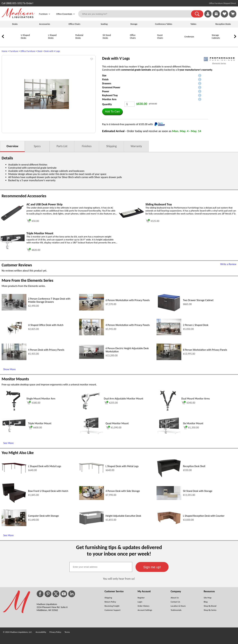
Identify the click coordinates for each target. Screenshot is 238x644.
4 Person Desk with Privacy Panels (46, 350)
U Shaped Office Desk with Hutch (46, 325)
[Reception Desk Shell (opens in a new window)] (169, 477)
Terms (67, 632)
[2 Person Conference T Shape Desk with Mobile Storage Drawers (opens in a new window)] (14, 310)
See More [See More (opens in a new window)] (8, 443)
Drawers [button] (107, 83)
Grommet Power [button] (111, 87)
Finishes (87, 146)
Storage (134, 24)
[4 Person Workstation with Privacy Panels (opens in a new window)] (92, 334)
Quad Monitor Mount (117, 423)
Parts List (62, 146)
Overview (12, 146)
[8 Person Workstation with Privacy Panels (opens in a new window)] (169, 359)
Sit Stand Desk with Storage (198, 491)
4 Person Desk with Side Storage (123, 491)
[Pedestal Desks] (67, 42)
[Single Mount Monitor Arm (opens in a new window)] (13, 411)
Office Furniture (28, 51)
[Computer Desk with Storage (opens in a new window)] (14, 525)
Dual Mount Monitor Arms (196, 399)
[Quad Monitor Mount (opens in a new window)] (92, 433)
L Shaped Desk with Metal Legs (45, 466)
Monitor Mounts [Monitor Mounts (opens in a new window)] (15, 379)
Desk (40, 51)
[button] (197, 14)
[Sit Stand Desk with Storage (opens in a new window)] (169, 499)
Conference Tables (164, 24)
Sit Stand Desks (107, 37)
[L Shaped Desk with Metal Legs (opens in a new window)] (14, 473)
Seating (104, 24)
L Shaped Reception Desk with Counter (204, 516)
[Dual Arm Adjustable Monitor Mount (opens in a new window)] (91, 411)
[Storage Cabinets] (203, 42)
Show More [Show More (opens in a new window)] (10, 369)
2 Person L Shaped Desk (196, 325)
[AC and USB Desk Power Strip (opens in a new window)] (12, 220)
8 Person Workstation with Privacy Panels (205, 350)
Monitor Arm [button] (109, 99)
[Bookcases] (231, 42)
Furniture (14, 51)
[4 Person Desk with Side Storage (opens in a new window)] (92, 499)
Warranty (136, 146)
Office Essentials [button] (66, 14)
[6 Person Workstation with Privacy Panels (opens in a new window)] (92, 310)
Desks (15, 24)
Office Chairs (74, 24)
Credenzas (189, 37)
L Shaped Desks (52, 37)
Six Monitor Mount (193, 423)
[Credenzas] (176, 42)
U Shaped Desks (25, 37)
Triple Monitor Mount (40, 423)
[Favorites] (224, 17)
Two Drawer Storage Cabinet (198, 300)
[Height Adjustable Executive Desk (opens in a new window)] (92, 524)
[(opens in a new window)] (219, 59)
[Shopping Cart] (233, 14)
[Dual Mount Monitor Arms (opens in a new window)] (168, 411)
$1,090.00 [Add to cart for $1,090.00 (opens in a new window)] (114, 428)
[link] (233, 14)
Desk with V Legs (52, 51)
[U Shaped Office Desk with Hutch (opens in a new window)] (14, 335)
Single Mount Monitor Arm (41, 399)
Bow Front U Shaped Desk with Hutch (48, 491)
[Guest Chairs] (149, 42)
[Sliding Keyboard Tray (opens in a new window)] (131, 217)
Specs (37, 146)
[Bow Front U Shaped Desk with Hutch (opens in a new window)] (14, 502)
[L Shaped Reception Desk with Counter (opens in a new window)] (169, 524)
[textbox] (101, 567)
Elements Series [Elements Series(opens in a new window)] (219, 63)
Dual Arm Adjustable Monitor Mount (124, 399)
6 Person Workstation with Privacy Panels (128, 300)
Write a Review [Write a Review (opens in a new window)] (228, 264)
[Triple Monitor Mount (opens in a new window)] (12, 248)
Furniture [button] (45, 14)
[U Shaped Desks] (12, 42)
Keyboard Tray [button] (110, 95)
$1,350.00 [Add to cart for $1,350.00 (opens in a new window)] (191, 428)
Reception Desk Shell (194, 466)
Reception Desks (223, 24)
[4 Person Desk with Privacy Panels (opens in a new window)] (14, 359)
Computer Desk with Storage (43, 516)
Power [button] (106, 91)
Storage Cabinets (216, 37)
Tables (193, 24)
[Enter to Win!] (216, 17)
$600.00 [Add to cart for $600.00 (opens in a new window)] (35, 428)
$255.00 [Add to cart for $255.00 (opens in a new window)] (111, 403)
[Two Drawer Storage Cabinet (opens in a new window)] (169, 311)
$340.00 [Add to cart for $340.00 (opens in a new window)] (188, 403)
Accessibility (41, 632)
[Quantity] (129, 104)
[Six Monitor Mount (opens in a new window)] (169, 433)
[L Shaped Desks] (40, 42)
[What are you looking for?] (137, 14)
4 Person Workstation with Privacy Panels (128, 325)
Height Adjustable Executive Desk (123, 516)
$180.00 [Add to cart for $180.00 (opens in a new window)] (33, 403)
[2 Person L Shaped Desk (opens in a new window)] (169, 334)
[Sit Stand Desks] (94, 42)
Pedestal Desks (79, 37)
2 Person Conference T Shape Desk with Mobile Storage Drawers (49, 300)
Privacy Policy (55, 632)
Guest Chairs (160, 37)
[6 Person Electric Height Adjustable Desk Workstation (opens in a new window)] (92, 358)
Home (4, 51)
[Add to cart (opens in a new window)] (33, 220)
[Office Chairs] (121, 42)
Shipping (111, 146)
